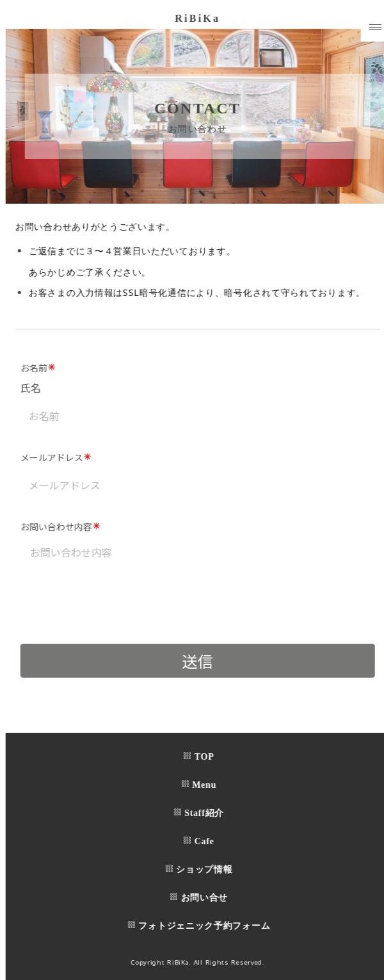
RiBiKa (201, 18)
